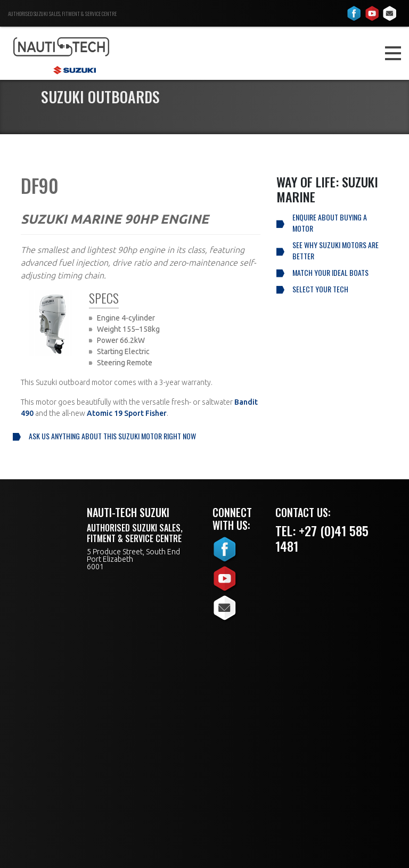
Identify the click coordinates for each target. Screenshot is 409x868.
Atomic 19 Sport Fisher (127, 413)
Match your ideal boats (330, 272)
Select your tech (320, 289)
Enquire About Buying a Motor (330, 223)
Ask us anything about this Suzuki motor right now (112, 436)
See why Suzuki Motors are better (336, 250)
